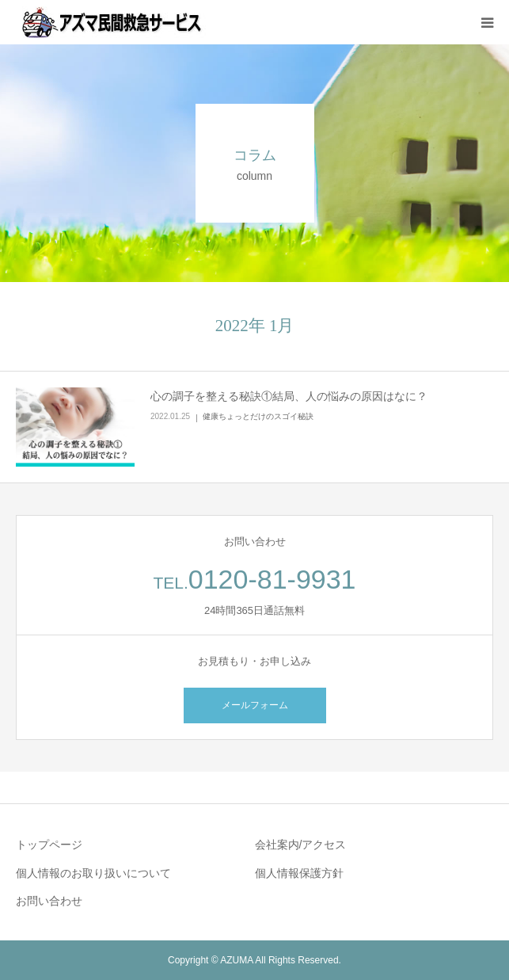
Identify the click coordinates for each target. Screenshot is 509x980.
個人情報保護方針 (299, 873)
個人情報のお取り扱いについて (93, 873)
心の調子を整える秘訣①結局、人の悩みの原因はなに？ (289, 396)
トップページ (49, 845)
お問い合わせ (49, 901)
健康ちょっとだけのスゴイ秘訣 (258, 416)
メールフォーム (255, 705)
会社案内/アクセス (301, 845)
